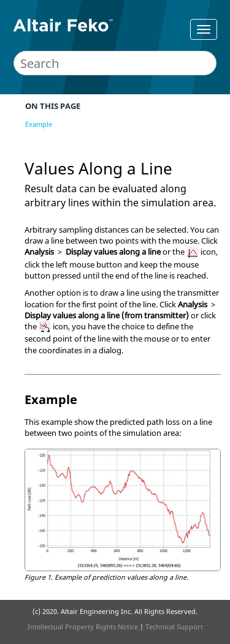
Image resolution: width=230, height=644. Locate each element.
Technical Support (174, 627)
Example (39, 124)
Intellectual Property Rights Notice (83, 627)
